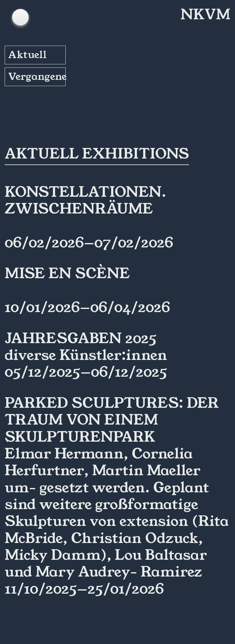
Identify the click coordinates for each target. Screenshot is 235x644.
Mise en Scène (67, 274)
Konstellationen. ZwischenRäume (85, 200)
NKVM (205, 15)
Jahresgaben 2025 (81, 338)
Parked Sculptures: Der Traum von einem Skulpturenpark (112, 420)
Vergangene (37, 77)
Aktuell (27, 55)
